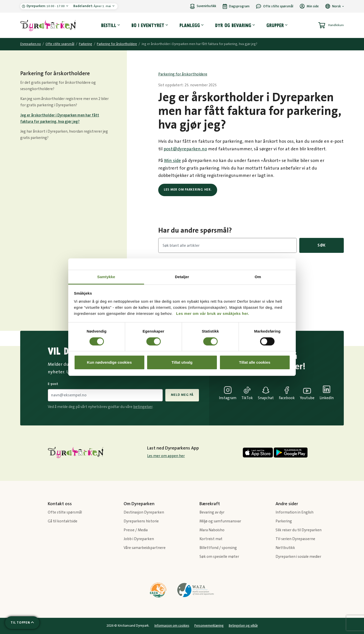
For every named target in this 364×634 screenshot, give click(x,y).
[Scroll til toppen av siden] (22, 623)
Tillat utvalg (182, 362)
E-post (53, 384)
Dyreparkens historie (141, 521)
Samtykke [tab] (106, 277)
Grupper (275, 25)
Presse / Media (136, 530)
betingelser (143, 407)
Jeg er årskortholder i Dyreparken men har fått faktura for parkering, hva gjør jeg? (60, 118)
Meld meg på (182, 395)
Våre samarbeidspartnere (145, 548)
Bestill (109, 25)
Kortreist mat (211, 539)
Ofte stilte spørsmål (60, 44)
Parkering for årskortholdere (117, 44)
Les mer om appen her (166, 456)
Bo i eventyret (148, 25)
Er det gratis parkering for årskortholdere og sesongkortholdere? (58, 86)
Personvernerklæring (209, 626)
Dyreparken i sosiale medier (298, 557)
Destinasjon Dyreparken (144, 512)
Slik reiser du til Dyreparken (299, 530)
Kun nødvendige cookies (109, 362)
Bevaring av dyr (212, 512)
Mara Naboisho (212, 530)
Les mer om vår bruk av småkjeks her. (213, 313)
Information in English (294, 512)
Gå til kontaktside (63, 521)
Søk (322, 245)
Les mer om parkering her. (188, 190)
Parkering (86, 44)
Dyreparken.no (31, 44)
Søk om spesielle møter (219, 557)
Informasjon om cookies (172, 626)
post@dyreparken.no (185, 149)
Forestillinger (270, 277)
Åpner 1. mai (93, 6)
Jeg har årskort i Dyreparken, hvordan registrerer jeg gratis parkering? (64, 135)
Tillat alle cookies (255, 362)
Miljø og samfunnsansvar (220, 521)
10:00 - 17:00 (46, 6)
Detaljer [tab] (182, 277)
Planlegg (190, 25)
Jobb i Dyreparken (139, 539)
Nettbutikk (285, 548)
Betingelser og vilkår (243, 626)
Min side (173, 161)
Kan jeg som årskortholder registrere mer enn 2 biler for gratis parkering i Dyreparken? (64, 102)
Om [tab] (258, 277)
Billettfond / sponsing (218, 548)
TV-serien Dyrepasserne (295, 539)
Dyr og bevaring (233, 25)
